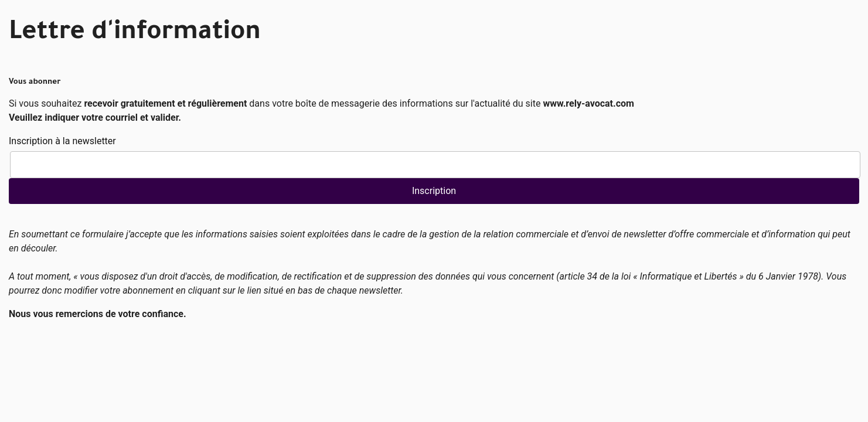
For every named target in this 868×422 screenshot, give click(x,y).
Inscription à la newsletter (62, 141)
